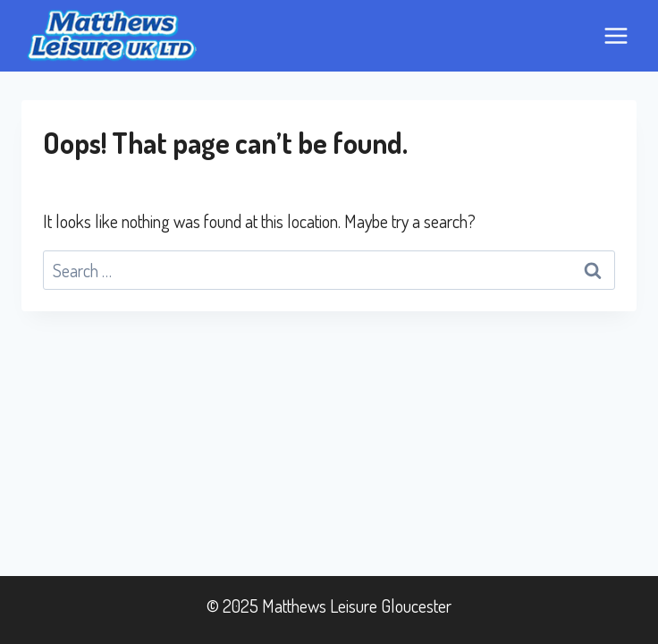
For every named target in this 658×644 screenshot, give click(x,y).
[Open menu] (616, 35)
